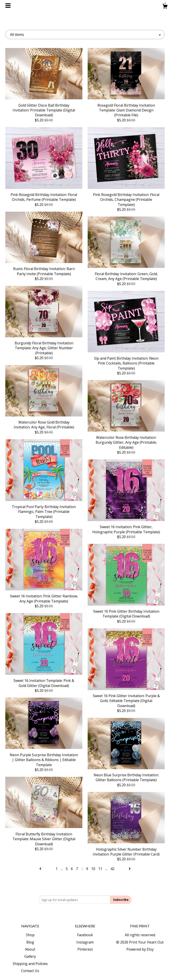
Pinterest (85, 949)
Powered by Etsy (140, 949)
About (30, 949)
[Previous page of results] (41, 869)
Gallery (30, 956)
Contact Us (30, 971)
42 (112, 869)
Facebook (85, 935)
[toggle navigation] (8, 6)
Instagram (85, 942)
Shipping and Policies (30, 964)
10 (93, 869)
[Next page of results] (130, 869)
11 (100, 869)
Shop (30, 935)
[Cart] (165, 7)
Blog (30, 942)
